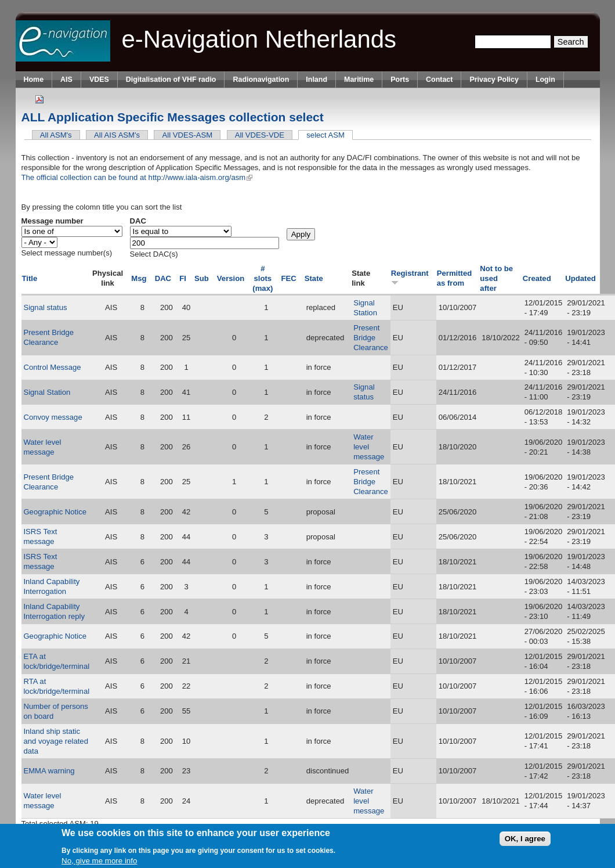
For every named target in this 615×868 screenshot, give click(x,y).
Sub (202, 278)
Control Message (52, 367)
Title (30, 278)
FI (183, 278)
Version (231, 278)
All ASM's (56, 135)
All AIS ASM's (117, 135)
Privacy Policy (494, 80)
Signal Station (47, 392)
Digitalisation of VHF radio (171, 80)
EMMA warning (49, 771)
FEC (288, 278)
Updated (580, 278)
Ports (400, 80)
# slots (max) (263, 278)
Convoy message (53, 417)
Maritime (359, 80)
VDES (99, 80)
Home (34, 80)
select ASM (330, 135)
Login (545, 80)
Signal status (45, 307)
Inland (316, 80)
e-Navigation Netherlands (259, 39)
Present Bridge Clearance (371, 338)
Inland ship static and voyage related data (56, 741)
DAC (138, 221)
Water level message (369, 447)
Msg (139, 278)
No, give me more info (99, 861)
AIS (66, 80)
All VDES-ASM (188, 135)
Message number (53, 221)
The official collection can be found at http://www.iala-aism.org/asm (137, 177)
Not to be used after (496, 278)
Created (537, 278)
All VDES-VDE (260, 135)
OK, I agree (525, 839)
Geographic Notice (55, 512)
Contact (439, 80)
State (314, 278)
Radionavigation (261, 80)
